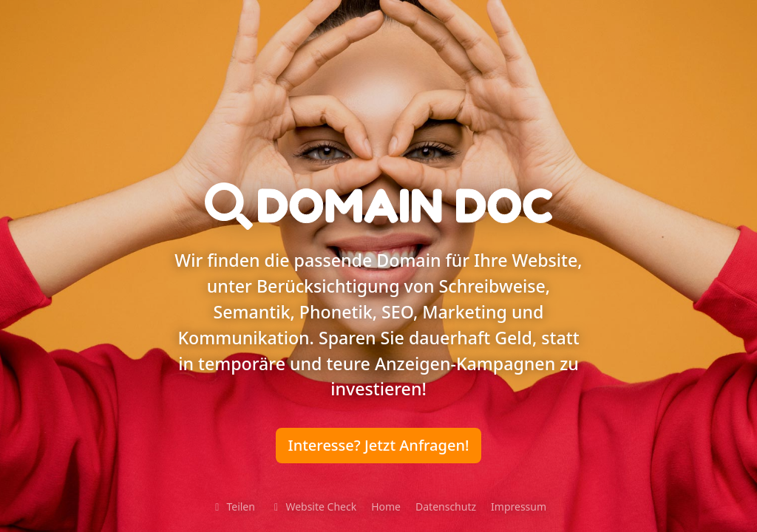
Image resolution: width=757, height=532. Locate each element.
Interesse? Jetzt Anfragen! (379, 445)
